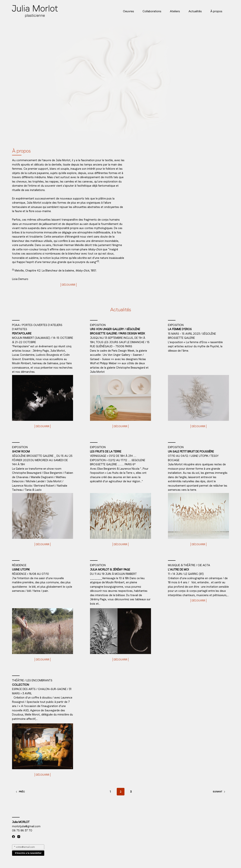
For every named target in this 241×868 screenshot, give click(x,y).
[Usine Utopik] (43, 631)
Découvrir (69, 285)
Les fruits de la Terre (106, 452)
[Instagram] (19, 837)
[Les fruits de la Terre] (120, 516)
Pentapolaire (22, 334)
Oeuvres (129, 11)
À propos (216, 11)
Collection (21, 685)
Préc (20, 792)
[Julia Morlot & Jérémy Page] (120, 631)
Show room (21, 452)
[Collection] (43, 746)
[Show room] (43, 516)
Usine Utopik (21, 570)
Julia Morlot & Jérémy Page (110, 570)
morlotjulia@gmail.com (26, 826)
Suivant (219, 792)
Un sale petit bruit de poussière (191, 452)
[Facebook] (13, 837)
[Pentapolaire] (43, 398)
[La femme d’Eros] (198, 398)
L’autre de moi (178, 570)
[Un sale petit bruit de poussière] (198, 516)
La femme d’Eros (180, 329)
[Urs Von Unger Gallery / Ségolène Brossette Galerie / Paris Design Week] (120, 398)
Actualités (195, 11)
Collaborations (152, 11)
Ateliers (175, 11)
